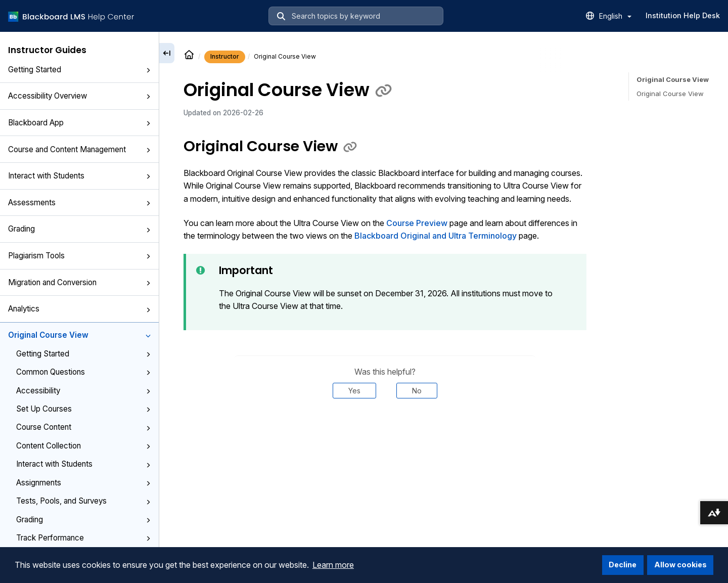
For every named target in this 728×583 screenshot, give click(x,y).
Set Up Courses (83, 409)
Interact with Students (79, 176)
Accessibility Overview (79, 96)
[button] (148, 70)
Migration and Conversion (79, 282)
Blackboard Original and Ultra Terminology (436, 236)
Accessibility (83, 391)
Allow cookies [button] (680, 565)
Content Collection (83, 446)
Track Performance (83, 538)
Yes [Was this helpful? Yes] (354, 391)
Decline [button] (623, 565)
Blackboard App (79, 123)
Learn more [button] (333, 565)
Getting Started (79, 70)
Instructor (225, 56)
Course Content (83, 427)
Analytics (79, 309)
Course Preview (417, 223)
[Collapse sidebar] (167, 53)
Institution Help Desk (683, 15)
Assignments (83, 483)
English (615, 16)
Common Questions (83, 372)
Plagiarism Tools (79, 256)
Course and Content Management (79, 149)
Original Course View (79, 335)
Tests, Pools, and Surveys (83, 501)
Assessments (79, 203)
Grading (79, 229)
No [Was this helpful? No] (417, 391)
